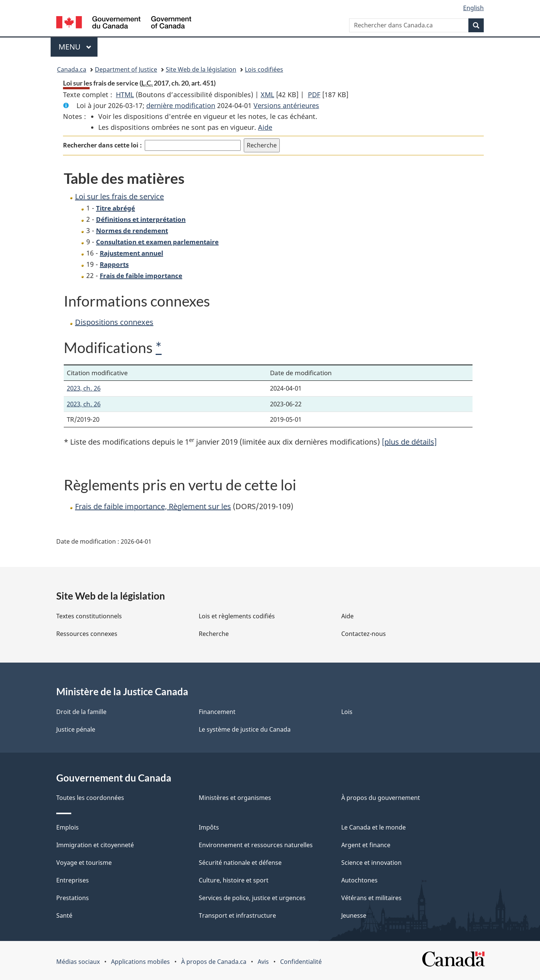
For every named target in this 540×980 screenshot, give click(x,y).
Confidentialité (301, 962)
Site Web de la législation (201, 69)
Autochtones (359, 880)
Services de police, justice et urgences (252, 898)
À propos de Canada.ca (214, 962)
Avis (263, 962)
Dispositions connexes (114, 322)
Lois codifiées (264, 69)
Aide (265, 127)
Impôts (209, 827)
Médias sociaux (78, 962)
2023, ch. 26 (84, 388)
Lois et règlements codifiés (237, 616)
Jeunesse (354, 915)
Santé (64, 915)
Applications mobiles (140, 962)
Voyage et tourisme (84, 863)
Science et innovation (371, 863)
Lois (347, 712)
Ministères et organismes (235, 798)
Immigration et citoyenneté (95, 845)
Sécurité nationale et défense (240, 863)
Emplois (67, 827)
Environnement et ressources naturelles (256, 845)
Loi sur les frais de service (119, 196)
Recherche (214, 634)
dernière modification (181, 105)
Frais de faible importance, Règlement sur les (153, 506)
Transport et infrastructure (237, 915)
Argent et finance (366, 845)
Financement (217, 712)
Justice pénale (76, 729)
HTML (125, 95)
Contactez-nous (364, 634)
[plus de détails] (409, 442)
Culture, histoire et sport (234, 880)
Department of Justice (126, 69)
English (473, 8)
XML (267, 95)
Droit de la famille (81, 712)
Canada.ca (72, 69)
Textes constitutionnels (89, 616)
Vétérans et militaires (371, 898)
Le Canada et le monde (373, 827)
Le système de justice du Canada (245, 729)
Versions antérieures (286, 105)
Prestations (73, 898)
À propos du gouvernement (381, 798)
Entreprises (73, 880)
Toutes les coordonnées (90, 798)
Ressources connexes (87, 634)
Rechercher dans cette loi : (102, 145)
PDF (314, 95)
